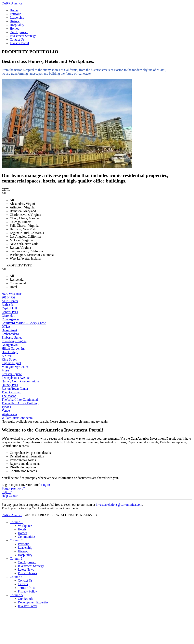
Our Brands (25, 599)
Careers (23, 584)
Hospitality (17, 25)
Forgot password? (13, 488)
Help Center (10, 496)
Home (14, 10)
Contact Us (17, 39)
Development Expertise (33, 602)
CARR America (12, 3)
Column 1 (16, 522)
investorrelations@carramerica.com (119, 505)
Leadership (17, 18)
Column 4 (16, 577)
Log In (46, 485)
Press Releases (27, 573)
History (15, 21)
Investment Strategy (23, 36)
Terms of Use (27, 588)
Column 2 (16, 540)
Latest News (26, 569)
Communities (27, 537)
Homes (14, 28)
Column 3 (16, 559)
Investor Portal (19, 43)
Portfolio (16, 14)
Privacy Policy (27, 591)
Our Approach (19, 32)
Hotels (22, 529)
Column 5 (16, 595)
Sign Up (7, 492)
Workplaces (25, 526)
